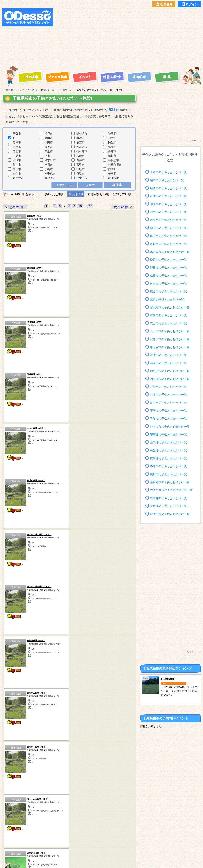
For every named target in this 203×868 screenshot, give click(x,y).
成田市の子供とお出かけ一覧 (168, 276)
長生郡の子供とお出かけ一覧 (168, 450)
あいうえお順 (54, 194)
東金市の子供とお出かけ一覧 (168, 292)
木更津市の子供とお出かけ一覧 (170, 252)
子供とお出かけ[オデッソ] (85, 860)
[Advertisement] (99, 37)
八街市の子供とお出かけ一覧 (168, 387)
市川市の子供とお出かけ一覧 (168, 244)
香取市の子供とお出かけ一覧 (168, 419)
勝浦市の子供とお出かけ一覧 (168, 466)
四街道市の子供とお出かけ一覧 (170, 371)
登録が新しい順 (98, 194)
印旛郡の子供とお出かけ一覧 (168, 435)
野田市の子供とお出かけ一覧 (168, 268)
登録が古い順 (122, 194)
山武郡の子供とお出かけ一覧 (168, 442)
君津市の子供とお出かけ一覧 (168, 355)
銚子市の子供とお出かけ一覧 (168, 236)
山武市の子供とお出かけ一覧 (168, 212)
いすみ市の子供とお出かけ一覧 (170, 427)
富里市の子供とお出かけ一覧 (168, 403)
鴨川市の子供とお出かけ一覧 (168, 474)
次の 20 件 (124, 207)
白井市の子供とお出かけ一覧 (168, 395)
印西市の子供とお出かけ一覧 (168, 204)
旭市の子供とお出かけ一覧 (167, 299)
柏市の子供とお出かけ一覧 (167, 180)
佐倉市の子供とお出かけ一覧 (168, 284)
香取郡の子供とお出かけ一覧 (168, 498)
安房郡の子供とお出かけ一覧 (168, 506)
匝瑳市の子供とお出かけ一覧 (168, 411)
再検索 (117, 185)
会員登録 (164, 4)
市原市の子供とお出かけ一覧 (168, 315)
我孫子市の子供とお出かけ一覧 (170, 339)
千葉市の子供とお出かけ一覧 (168, 172)
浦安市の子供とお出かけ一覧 (168, 363)
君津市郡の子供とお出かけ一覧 (170, 514)
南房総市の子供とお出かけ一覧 (170, 482)
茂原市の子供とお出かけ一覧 (168, 220)
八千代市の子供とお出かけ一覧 (170, 331)
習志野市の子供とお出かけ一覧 (170, 307)
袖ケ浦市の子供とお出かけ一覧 (170, 379)
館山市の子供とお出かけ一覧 (168, 228)
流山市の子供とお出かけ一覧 (168, 323)
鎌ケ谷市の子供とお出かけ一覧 (170, 347)
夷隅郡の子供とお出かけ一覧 (168, 458)
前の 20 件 (13, 207)
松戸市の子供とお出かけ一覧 (168, 260)
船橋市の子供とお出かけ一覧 (168, 188)
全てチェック (64, 185)
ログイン (189, 4)
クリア (91, 185)
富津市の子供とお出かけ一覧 (168, 196)
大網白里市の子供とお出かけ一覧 (171, 490)
